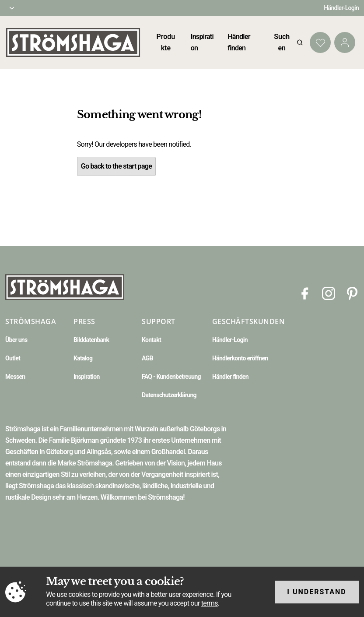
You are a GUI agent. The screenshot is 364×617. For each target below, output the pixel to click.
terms (210, 603)
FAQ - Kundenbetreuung (171, 377)
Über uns (16, 340)
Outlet (13, 358)
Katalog (83, 358)
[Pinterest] (352, 293)
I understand (317, 592)
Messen (15, 377)
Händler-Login (341, 8)
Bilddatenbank (91, 340)
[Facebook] (305, 293)
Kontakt (151, 340)
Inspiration (87, 377)
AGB (147, 358)
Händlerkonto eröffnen (240, 358)
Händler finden (230, 377)
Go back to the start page (116, 166)
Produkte (166, 42)
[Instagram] (329, 293)
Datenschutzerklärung (169, 395)
